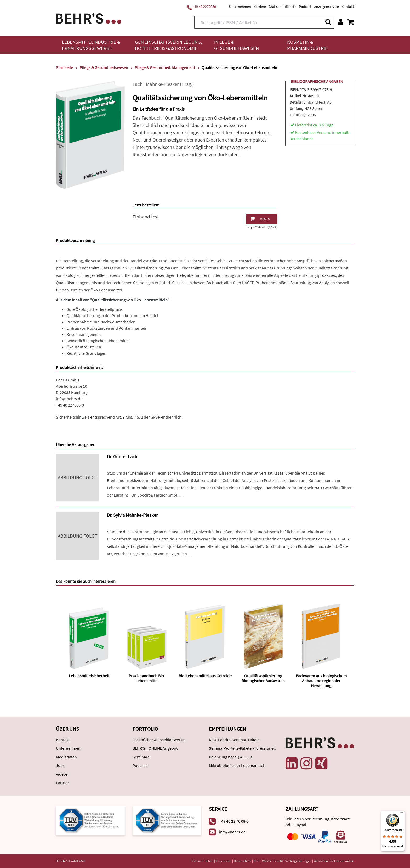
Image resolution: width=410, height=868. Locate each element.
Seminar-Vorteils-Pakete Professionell (242, 748)
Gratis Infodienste (282, 7)
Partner (62, 783)
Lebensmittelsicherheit (89, 676)
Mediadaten (66, 757)
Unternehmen (240, 7)
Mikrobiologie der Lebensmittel (237, 765)
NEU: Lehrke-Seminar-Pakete (234, 740)
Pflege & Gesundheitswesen (237, 45)
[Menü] (402, 814)
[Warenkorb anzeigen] (351, 22)
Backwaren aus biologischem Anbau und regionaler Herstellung (321, 681)
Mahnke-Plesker (162, 84)
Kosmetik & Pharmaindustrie (307, 45)
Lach (138, 84)
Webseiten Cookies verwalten (334, 861)
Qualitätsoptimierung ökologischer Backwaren (263, 678)
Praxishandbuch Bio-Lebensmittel (147, 678)
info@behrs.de (69, 399)
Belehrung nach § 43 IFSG (231, 757)
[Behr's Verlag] (89, 18)
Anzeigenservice (326, 7)
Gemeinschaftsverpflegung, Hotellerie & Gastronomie (169, 45)
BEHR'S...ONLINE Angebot (155, 748)
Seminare (141, 757)
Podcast (305, 7)
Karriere (260, 7)
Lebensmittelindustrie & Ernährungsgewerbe (91, 45)
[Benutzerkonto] (341, 22)
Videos (62, 774)
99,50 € (260, 219)
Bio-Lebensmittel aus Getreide (205, 676)
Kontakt (348, 7)
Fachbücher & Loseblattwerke (159, 740)
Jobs (60, 765)
